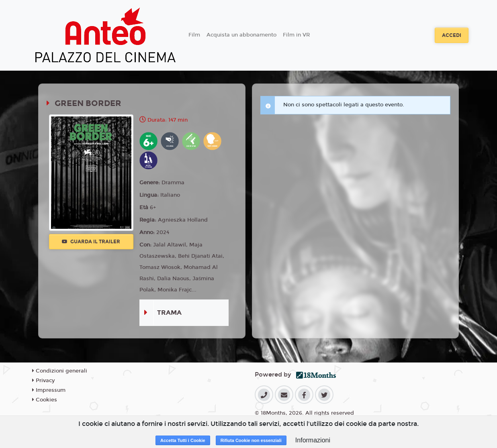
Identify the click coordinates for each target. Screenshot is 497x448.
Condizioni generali (60, 371)
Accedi (452, 35)
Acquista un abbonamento (241, 35)
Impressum (49, 390)
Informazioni (313, 440)
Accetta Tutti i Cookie (183, 440)
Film (194, 35)
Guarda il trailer (91, 242)
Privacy (43, 381)
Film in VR (296, 35)
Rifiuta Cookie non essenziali (251, 440)
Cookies (45, 400)
